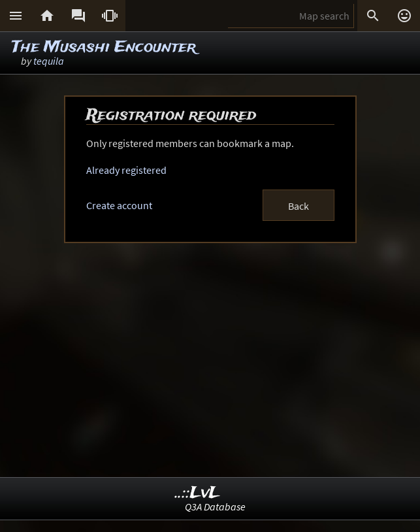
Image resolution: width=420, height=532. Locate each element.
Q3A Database (215, 507)
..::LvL (198, 493)
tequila (49, 61)
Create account (119, 205)
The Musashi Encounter (104, 47)
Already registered (126, 170)
